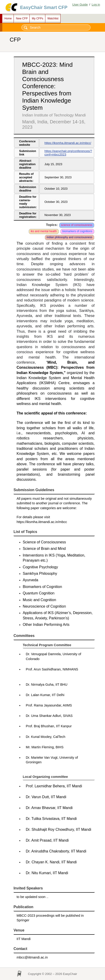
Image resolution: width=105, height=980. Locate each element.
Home (8, 18)
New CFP (22, 18)
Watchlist (53, 18)
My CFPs (37, 18)
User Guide (80, 5)
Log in (96, 5)
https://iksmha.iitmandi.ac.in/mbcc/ (68, 143)
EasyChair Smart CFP (44, 7)
